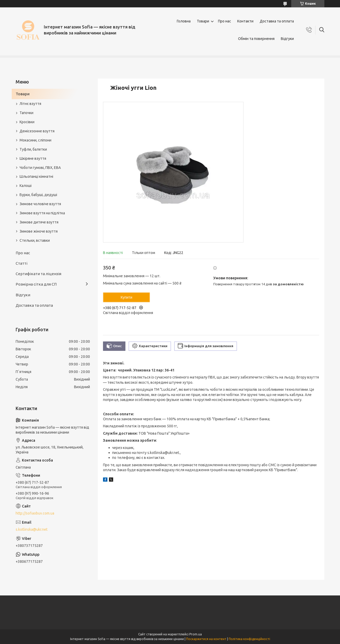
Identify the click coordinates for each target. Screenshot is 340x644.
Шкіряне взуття (33, 158)
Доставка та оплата (277, 21)
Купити (127, 297)
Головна (184, 21)
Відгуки (287, 39)
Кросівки (27, 122)
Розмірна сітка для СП (36, 284)
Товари (203, 21)
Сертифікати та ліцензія (38, 274)
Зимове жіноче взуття (39, 231)
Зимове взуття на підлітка (42, 213)
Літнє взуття (30, 104)
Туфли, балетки (33, 149)
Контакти (245, 21)
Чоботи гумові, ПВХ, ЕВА (40, 168)
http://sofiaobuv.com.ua (35, 513)
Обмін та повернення (256, 39)
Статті (22, 263)
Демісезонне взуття (37, 131)
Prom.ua (196, 634)
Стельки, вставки (35, 240)
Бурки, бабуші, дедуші (38, 195)
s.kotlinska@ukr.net (32, 529)
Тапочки (26, 113)
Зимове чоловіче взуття (40, 204)
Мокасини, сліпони (35, 140)
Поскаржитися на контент (206, 639)
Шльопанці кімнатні (36, 176)
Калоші (26, 186)
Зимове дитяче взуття (39, 222)
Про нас (224, 21)
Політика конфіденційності (249, 639)
